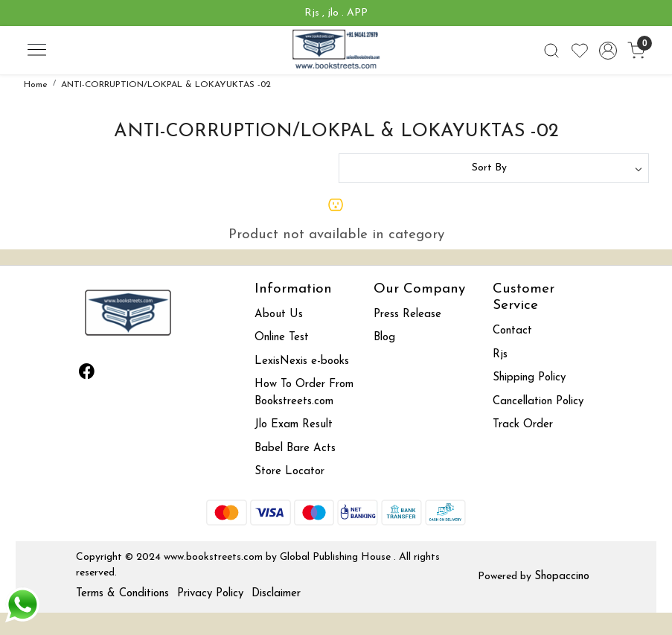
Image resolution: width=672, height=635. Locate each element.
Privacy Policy (210, 594)
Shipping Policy (529, 378)
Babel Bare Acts (295, 449)
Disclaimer (276, 594)
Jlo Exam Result (294, 425)
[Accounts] (608, 51)
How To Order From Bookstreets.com (304, 393)
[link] (551, 51)
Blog (384, 338)
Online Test (282, 338)
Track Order (523, 425)
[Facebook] (86, 374)
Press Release (407, 315)
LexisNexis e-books (302, 361)
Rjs (500, 355)
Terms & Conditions (122, 594)
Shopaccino (562, 577)
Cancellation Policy (538, 402)
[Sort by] (494, 168)
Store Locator (289, 472)
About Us (279, 315)
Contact (512, 331)
